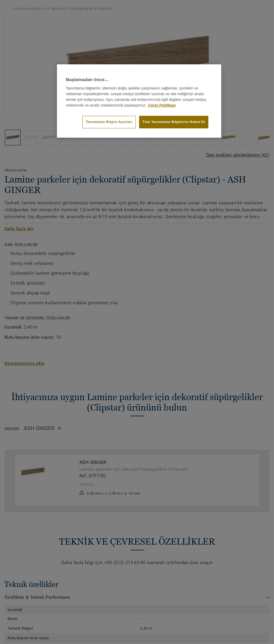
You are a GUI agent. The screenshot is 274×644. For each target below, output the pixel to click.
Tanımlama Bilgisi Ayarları (109, 122)
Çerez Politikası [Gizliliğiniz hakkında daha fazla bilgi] (162, 105)
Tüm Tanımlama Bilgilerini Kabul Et (174, 122)
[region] (139, 101)
